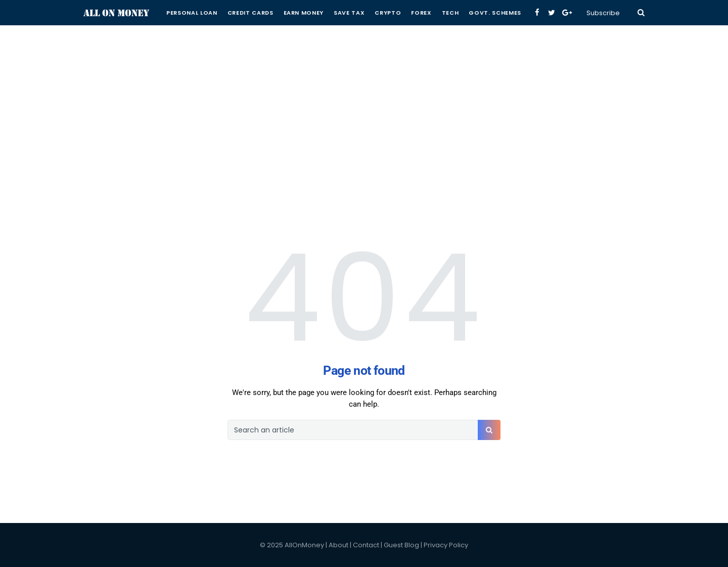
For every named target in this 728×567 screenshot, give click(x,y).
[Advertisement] (364, 71)
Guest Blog (401, 545)
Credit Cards (251, 13)
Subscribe (603, 13)
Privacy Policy (446, 545)
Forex (421, 13)
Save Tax (349, 13)
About (338, 545)
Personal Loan (192, 13)
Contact (366, 545)
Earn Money (304, 13)
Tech (450, 13)
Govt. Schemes (495, 13)
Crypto (388, 13)
